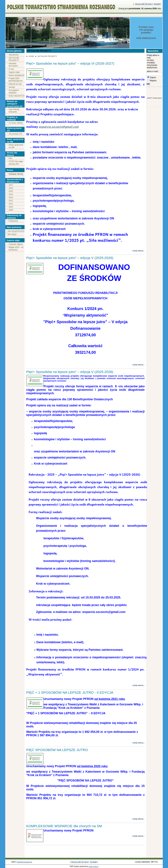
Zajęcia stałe (14, 72)
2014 (11, 194)
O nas (11, 69)
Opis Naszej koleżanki (14, 111)
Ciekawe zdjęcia (16, 244)
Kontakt (93, 862)
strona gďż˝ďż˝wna (143, 4)
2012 (11, 201)
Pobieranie (13, 221)
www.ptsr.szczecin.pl (25, 862)
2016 (11, 188)
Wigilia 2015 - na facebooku (16, 249)
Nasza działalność (17, 75)
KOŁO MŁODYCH (17, 96)
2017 (11, 185)
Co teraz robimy (16, 123)
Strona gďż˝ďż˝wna (80, 862)
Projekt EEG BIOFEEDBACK (16, 80)
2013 (11, 198)
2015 (11, 191)
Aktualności (14, 55)
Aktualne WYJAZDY (13, 65)
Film (11, 158)
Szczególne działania (14, 92)
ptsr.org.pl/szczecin (16, 231)
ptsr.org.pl (12, 234)
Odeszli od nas (15, 84)
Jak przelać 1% (15, 134)
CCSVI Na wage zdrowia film (16, 163)
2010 (11, 207)
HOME (31, 56)
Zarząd (12, 87)
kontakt (157, 4)
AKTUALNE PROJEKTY (14, 59)
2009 (11, 210)
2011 (11, 204)
